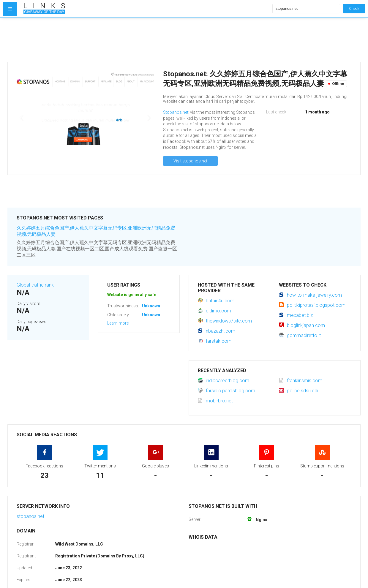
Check (354, 8)
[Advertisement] (147, 40)
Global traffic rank (35, 285)
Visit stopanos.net (190, 161)
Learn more (118, 323)
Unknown (151, 306)
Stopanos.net (176, 112)
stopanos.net (30, 516)
